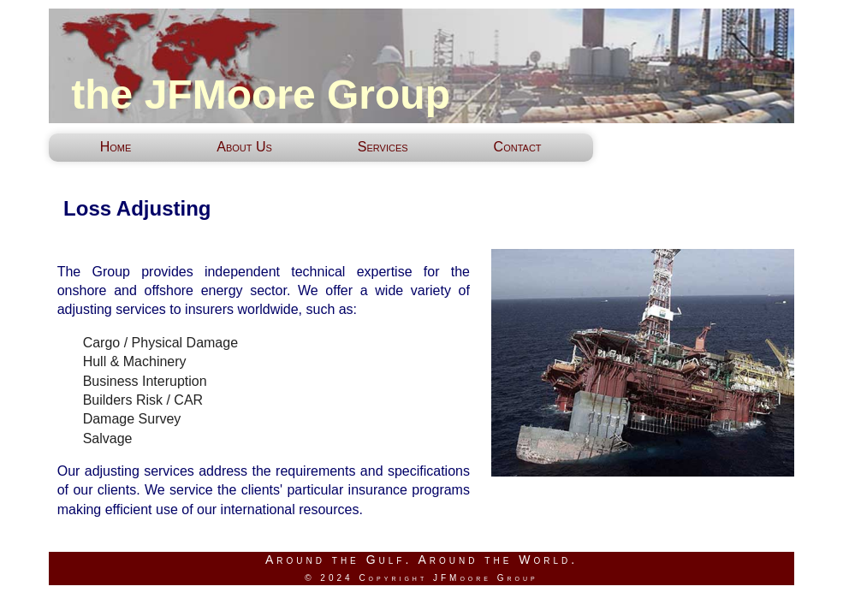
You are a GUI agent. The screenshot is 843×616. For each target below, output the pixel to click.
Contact (518, 147)
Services (383, 147)
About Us (244, 147)
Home (116, 147)
